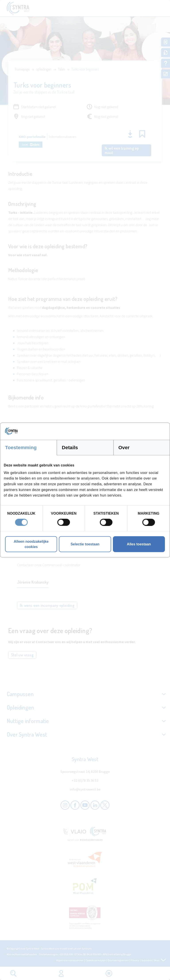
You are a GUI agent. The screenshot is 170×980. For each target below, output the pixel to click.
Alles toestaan (139, 544)
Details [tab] (70, 448)
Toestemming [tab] (21, 448)
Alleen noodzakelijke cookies (31, 544)
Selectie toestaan (85, 544)
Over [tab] (124, 448)
